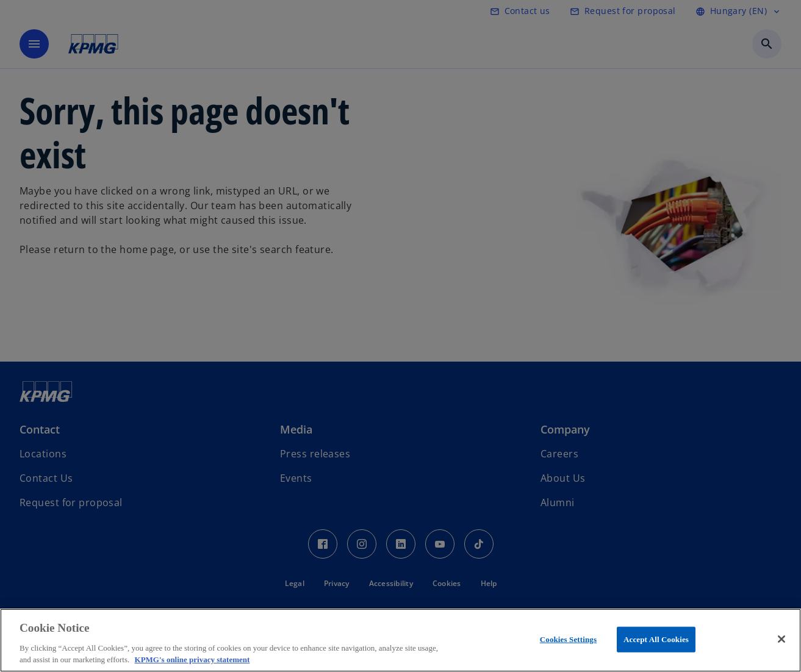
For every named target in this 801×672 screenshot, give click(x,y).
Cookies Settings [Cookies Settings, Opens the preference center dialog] (568, 639)
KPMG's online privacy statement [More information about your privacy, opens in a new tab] (192, 659)
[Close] (781, 639)
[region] (401, 640)
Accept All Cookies (656, 639)
